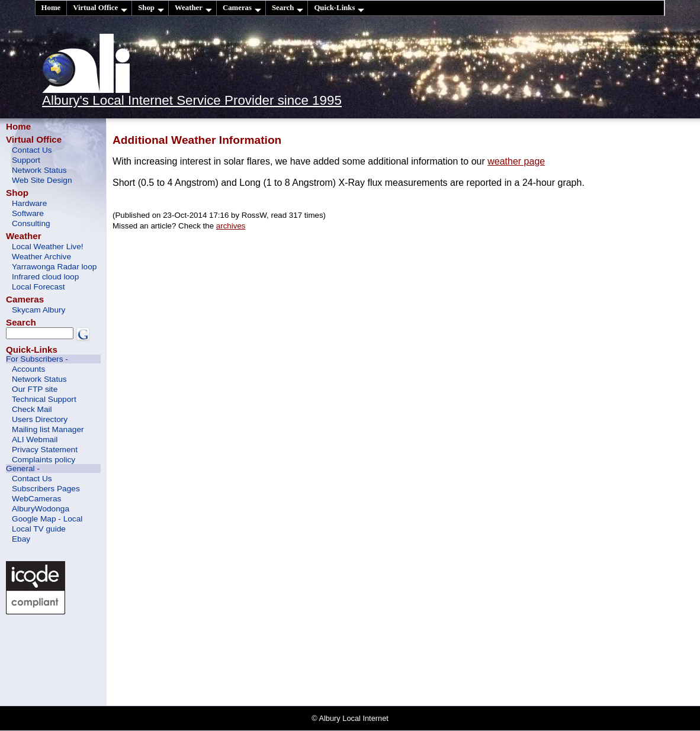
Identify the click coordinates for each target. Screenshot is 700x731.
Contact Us (32, 150)
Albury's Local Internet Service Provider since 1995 (192, 100)
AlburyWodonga (41, 509)
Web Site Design (42, 180)
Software (28, 213)
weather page (516, 161)
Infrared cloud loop (45, 277)
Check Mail (32, 409)
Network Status (39, 170)
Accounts (28, 369)
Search (288, 8)
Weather (193, 8)
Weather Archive (41, 257)
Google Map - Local (47, 519)
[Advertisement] (59, 659)
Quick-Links (339, 8)
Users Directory (40, 419)
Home (51, 8)
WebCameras (36, 499)
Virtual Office (100, 8)
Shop (151, 8)
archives (231, 226)
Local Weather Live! (48, 247)
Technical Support (44, 399)
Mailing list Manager (48, 429)
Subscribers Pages (46, 489)
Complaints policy (44, 460)
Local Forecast (38, 287)
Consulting (31, 223)
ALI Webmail (35, 439)
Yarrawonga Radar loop (54, 267)
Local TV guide (39, 529)
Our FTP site (35, 389)
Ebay (21, 539)
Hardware (29, 203)
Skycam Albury (38, 310)
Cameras (242, 8)
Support (26, 160)
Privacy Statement (45, 450)
